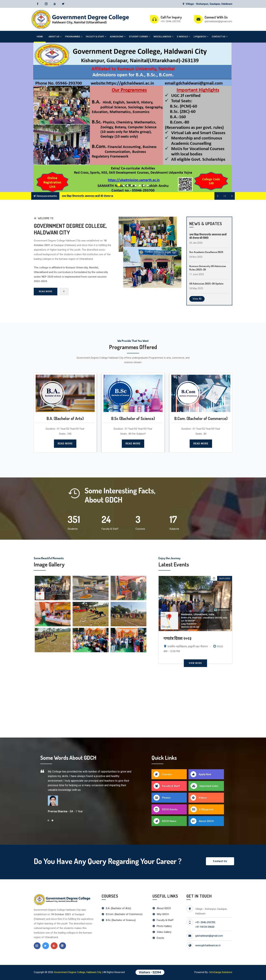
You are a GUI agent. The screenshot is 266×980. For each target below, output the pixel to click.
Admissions (116, 37)
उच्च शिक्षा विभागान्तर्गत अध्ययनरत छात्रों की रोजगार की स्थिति (208, 236)
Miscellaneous (162, 37)
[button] (119, 185)
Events (158, 938)
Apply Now (201, 774)
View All (197, 299)
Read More (46, 295)
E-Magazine (202, 809)
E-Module (182, 37)
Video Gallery (162, 932)
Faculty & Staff (95, 37)
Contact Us (218, 37)
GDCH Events (165, 809)
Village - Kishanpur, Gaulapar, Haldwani (207, 4)
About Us (54, 37)
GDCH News (165, 821)
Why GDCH (161, 914)
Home (40, 37)
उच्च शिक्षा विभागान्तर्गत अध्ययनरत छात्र (80, 196)
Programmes (73, 37)
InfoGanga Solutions (221, 972)
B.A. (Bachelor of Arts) (116, 908)
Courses (163, 774)
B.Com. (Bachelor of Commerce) (122, 914)
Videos (199, 798)
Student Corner (138, 37)
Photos (162, 798)
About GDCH (202, 821)
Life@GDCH (200, 37)
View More (195, 663)
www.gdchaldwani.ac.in (208, 945)
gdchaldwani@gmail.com (218, 21)
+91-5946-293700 (171, 21)
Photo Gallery (162, 926)
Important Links (204, 786)
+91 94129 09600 (205, 927)
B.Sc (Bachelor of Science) (119, 920)
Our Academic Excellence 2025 (206, 252)
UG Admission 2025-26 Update (206, 284)
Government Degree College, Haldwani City (78, 972)
